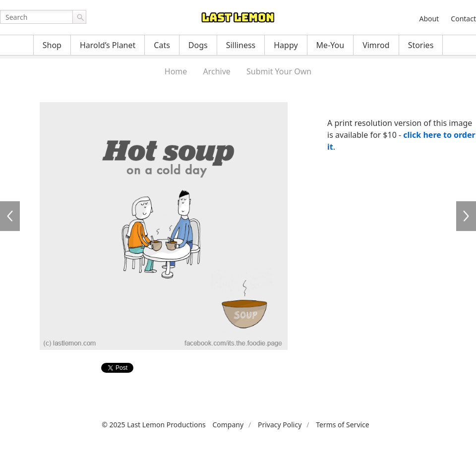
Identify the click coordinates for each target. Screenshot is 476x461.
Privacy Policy (280, 425)
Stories (421, 45)
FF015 (466, 216)
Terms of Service (343, 425)
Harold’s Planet (108, 45)
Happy (286, 45)
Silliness (241, 45)
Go (79, 17)
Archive (217, 71)
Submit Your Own (279, 71)
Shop (52, 45)
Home (176, 71)
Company (228, 425)
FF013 (10, 216)
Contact (463, 19)
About (429, 19)
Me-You (330, 45)
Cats (162, 45)
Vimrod (376, 45)
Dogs (198, 45)
